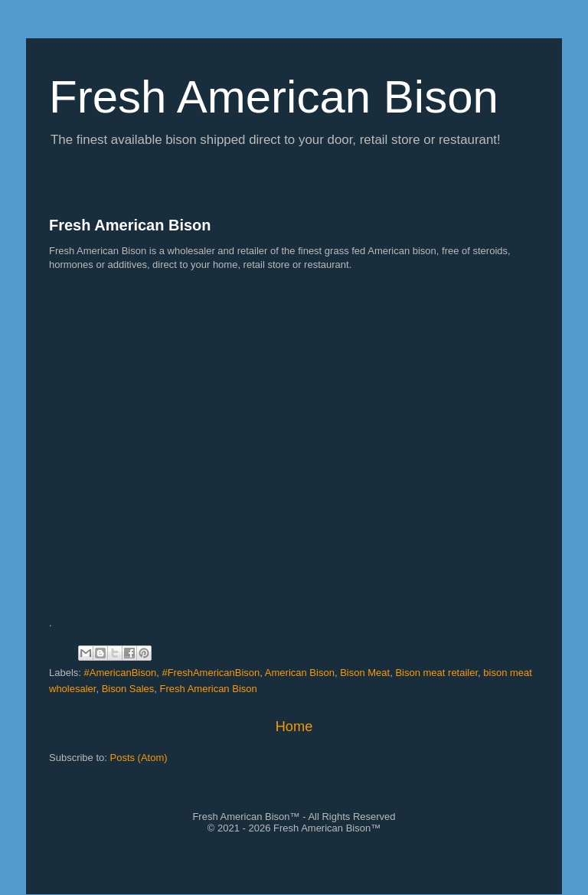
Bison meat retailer (436, 673)
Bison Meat (365, 673)
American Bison (300, 673)
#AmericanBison (121, 673)
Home (294, 727)
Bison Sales (128, 689)
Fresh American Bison (130, 225)
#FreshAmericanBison (211, 673)
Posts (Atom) (139, 758)
